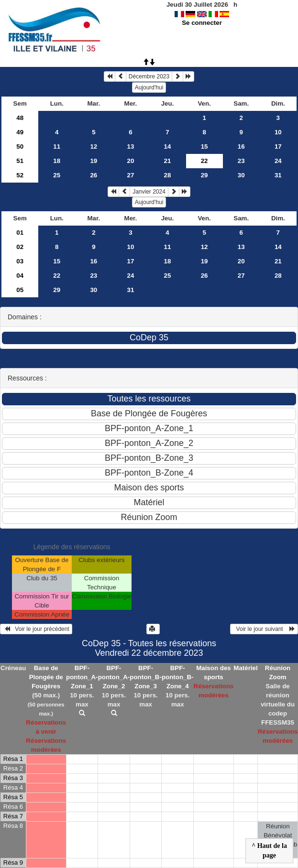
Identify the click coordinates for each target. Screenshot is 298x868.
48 (20, 118)
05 (20, 290)
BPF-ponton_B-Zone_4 (178, 677)
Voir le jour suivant (264, 629)
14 (168, 146)
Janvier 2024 (149, 192)
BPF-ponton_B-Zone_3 (146, 677)
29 (204, 175)
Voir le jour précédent (36, 629)
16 (241, 146)
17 (278, 146)
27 (131, 175)
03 (20, 261)
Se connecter (202, 23)
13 (131, 146)
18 (57, 161)
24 (278, 161)
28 (168, 175)
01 (20, 233)
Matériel (245, 668)
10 (278, 132)
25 (57, 175)
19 (94, 161)
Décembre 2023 (149, 76)
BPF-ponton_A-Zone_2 (114, 677)
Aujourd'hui (149, 87)
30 (241, 175)
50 (20, 146)
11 (57, 146)
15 (204, 146)
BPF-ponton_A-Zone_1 (82, 677)
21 (168, 161)
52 (20, 175)
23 (241, 161)
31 (278, 175)
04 (20, 276)
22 (57, 276)
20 (131, 161)
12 (94, 146)
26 (94, 175)
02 (20, 247)
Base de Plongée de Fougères (46, 677)
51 (20, 161)
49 (20, 132)
